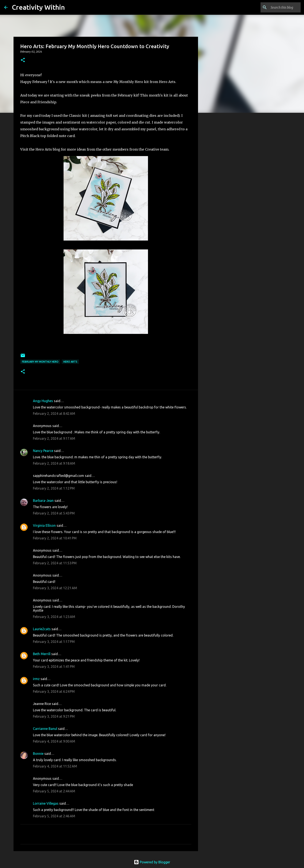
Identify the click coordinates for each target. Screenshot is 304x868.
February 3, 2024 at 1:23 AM (54, 617)
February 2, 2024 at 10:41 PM (55, 538)
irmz (36, 679)
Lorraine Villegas (46, 803)
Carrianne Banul (45, 729)
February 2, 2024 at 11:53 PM (55, 563)
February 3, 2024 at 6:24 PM (54, 691)
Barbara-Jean (43, 501)
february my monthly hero (40, 362)
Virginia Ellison (44, 525)
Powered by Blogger (152, 862)
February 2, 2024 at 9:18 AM (54, 463)
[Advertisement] (220, 182)
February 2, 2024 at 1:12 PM (54, 488)
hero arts (70, 362)
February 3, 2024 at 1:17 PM (54, 642)
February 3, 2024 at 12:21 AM (55, 588)
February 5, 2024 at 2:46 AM (54, 816)
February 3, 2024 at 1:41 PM (54, 667)
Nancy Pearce (43, 451)
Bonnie (38, 754)
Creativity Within (38, 7)
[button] (23, 60)
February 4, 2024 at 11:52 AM (55, 766)
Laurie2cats (42, 629)
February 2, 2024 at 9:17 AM (54, 438)
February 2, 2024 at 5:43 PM (54, 513)
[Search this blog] (278, 7)
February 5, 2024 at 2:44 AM (54, 791)
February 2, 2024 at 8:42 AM (54, 414)
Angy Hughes (43, 401)
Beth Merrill (42, 654)
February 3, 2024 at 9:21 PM (54, 716)
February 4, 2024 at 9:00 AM (54, 741)
